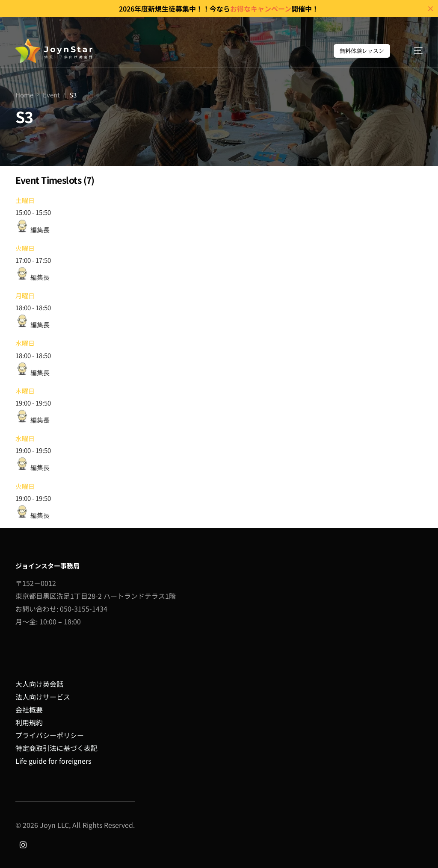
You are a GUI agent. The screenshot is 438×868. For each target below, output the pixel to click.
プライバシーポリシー (50, 735)
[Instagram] (23, 844)
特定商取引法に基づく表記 (56, 748)
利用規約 (29, 722)
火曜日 (25, 248)
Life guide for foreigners (53, 761)
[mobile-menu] (413, 51)
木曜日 (25, 391)
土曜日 (25, 200)
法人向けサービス (43, 697)
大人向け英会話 (39, 684)
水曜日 (25, 343)
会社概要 (29, 709)
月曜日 (25, 296)
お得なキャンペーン (261, 9)
